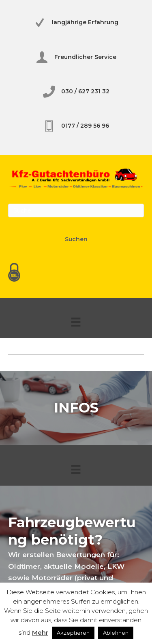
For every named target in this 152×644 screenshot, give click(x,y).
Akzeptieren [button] (73, 633)
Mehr (40, 632)
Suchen (76, 239)
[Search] (76, 210)
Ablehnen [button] (116, 633)
